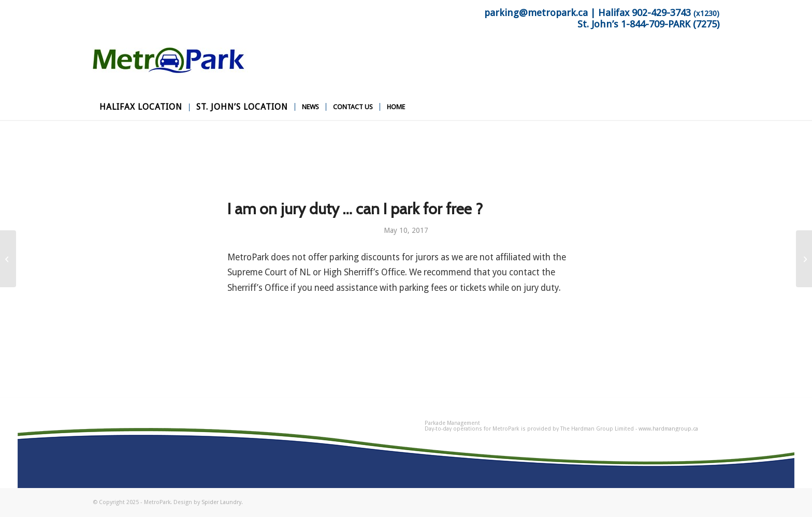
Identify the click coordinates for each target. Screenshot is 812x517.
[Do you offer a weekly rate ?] (804, 259)
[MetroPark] (170, 71)
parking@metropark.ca (536, 13)
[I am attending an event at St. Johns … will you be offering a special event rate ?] (8, 259)
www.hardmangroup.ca (668, 429)
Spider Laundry (221, 502)
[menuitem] (141, 107)
